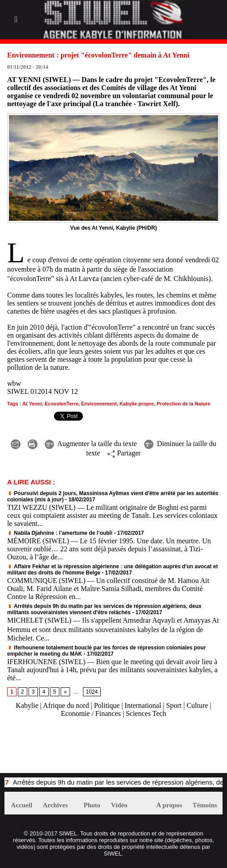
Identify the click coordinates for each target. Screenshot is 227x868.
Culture (197, 705)
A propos (169, 805)
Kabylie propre (137, 404)
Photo (92, 805)
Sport (174, 705)
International (143, 705)
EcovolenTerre (62, 404)
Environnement (99, 404)
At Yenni (32, 404)
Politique (107, 705)
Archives (55, 805)
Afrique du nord (66, 705)
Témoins (205, 805)
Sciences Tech (146, 713)
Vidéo (119, 805)
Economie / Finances (91, 713)
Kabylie (27, 705)
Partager (124, 453)
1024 (92, 692)
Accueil (22, 805)
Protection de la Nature (183, 404)
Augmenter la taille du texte (91, 444)
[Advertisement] (109, 750)
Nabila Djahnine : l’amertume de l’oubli (60, 533)
